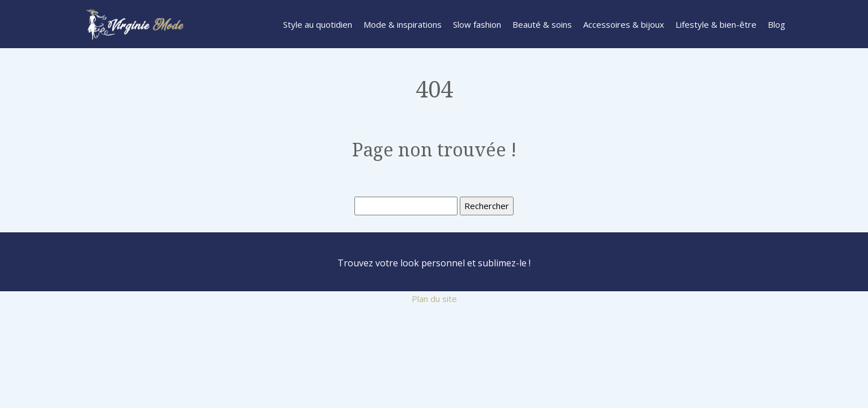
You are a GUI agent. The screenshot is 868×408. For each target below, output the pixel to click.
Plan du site (434, 299)
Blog (777, 24)
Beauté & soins (542, 24)
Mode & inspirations (403, 24)
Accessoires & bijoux (624, 24)
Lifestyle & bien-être (716, 24)
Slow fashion (477, 24)
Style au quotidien (318, 24)
